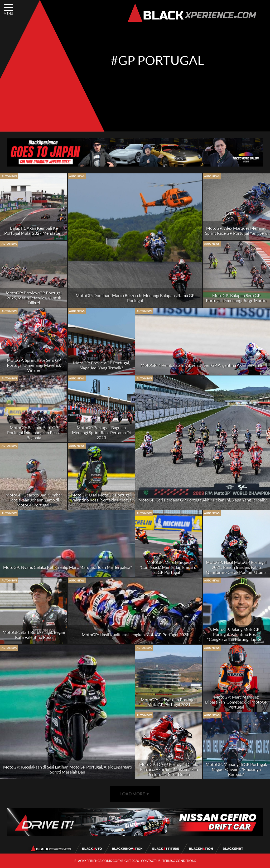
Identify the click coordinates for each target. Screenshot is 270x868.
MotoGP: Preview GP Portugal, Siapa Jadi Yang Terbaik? (101, 365)
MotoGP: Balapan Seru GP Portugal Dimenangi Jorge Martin (236, 298)
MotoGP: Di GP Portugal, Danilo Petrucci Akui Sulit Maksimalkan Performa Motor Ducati (169, 769)
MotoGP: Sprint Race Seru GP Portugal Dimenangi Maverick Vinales (34, 365)
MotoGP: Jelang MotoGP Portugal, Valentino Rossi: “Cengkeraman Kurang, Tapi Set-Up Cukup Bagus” (236, 637)
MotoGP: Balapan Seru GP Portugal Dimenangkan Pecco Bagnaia (34, 432)
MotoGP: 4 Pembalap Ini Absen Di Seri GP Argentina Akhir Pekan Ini (202, 365)
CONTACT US (151, 861)
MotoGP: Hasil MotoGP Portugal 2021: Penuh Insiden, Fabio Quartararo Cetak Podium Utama (236, 567)
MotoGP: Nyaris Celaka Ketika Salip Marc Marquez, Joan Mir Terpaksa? (67, 567)
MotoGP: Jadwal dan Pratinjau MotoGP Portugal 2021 (169, 702)
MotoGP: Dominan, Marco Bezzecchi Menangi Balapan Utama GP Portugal (135, 298)
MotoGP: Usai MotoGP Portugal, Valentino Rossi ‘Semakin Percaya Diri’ (101, 500)
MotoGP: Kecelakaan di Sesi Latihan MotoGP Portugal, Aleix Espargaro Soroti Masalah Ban (68, 769)
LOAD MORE (135, 794)
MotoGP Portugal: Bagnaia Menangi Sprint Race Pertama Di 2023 (101, 432)
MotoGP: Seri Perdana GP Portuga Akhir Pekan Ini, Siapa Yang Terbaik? (202, 500)
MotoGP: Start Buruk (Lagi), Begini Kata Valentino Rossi (34, 635)
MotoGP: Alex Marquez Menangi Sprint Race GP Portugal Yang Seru (236, 230)
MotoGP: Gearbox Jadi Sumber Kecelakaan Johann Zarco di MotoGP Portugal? (34, 500)
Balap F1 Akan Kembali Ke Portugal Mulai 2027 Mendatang (34, 230)
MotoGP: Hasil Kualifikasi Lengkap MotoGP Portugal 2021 (135, 634)
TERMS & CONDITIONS (179, 861)
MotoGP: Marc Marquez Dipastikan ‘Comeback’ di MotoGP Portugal (236, 702)
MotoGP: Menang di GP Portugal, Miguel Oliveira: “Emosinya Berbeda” (236, 769)
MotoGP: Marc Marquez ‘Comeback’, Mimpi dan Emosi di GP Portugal (169, 567)
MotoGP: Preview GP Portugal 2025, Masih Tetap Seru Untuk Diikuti (34, 298)
